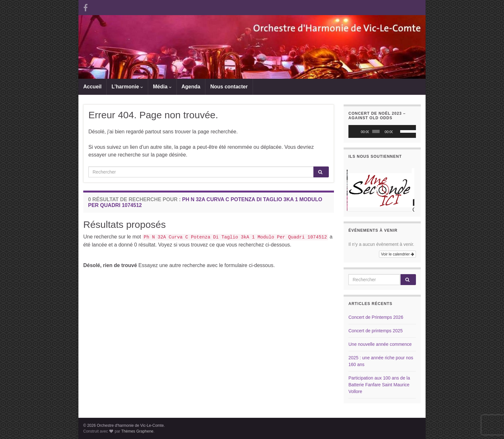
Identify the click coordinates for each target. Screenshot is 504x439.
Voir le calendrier (397, 254)
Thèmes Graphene (137, 431)
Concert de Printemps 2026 (376, 317)
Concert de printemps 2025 (376, 331)
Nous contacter (229, 87)
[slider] (376, 131)
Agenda (191, 87)
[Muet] (398, 131)
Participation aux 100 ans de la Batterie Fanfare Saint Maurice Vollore (379, 385)
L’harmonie (127, 87)
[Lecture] (357, 131)
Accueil (92, 87)
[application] (382, 131)
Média (162, 87)
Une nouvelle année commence (380, 344)
